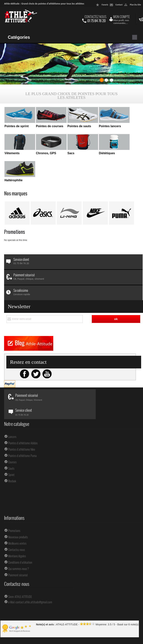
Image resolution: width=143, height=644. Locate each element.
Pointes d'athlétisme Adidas (23, 433)
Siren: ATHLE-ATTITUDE (20, 587)
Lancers (12, 427)
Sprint (11, 465)
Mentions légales (17, 546)
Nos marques (16, 193)
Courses (12, 452)
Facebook (25, 364)
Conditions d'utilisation (20, 552)
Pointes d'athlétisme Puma (22, 446)
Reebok (12, 471)
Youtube (47, 364)
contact (119, 5)
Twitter (36, 364)
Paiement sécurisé (18, 565)
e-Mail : (12, 592)
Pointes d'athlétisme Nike (22, 439)
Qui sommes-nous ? (19, 559)
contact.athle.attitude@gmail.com (34, 592)
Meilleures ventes (17, 533)
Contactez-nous (17, 540)
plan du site (135, 5)
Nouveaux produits (18, 527)
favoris (105, 5)
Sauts (11, 458)
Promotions (15, 232)
